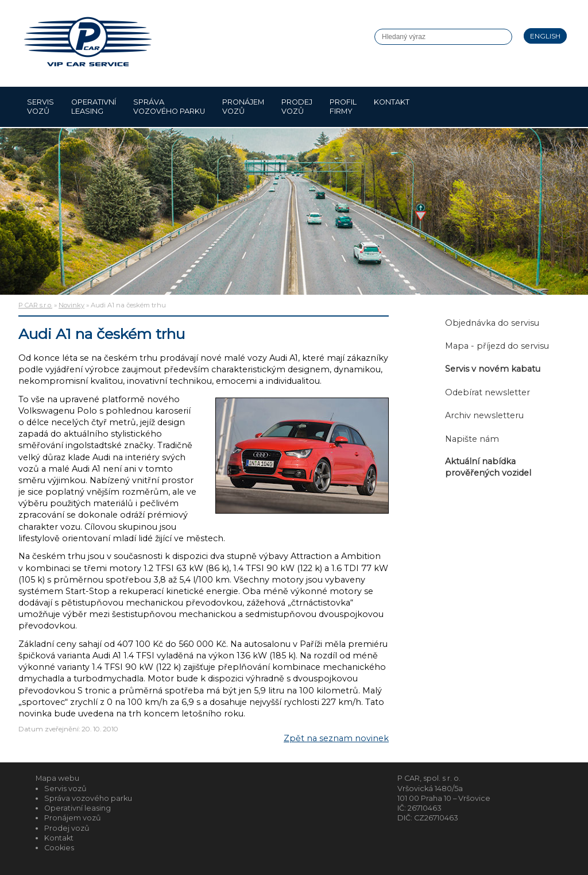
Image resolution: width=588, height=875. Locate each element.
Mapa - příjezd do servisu (497, 346)
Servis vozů (40, 107)
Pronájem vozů (243, 107)
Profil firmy (343, 107)
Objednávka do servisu (492, 323)
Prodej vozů (297, 107)
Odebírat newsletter (488, 392)
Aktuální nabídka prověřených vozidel (488, 467)
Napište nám (472, 439)
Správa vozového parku (169, 107)
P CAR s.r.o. (35, 305)
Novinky (71, 305)
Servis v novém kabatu (493, 369)
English (545, 36)
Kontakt (392, 107)
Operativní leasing (94, 107)
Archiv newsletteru (484, 415)
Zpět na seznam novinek (336, 738)
